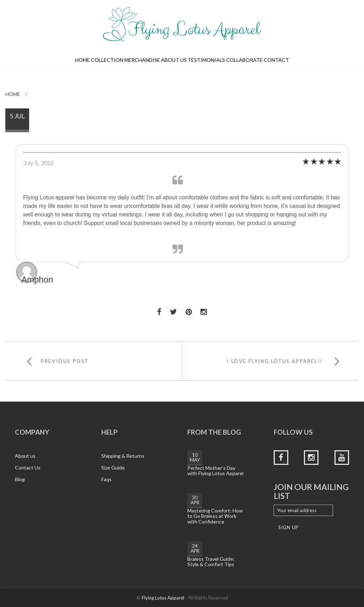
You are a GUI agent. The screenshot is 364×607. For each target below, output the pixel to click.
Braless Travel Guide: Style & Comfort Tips (211, 562)
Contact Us (28, 468)
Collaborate (244, 60)
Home (82, 60)
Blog (20, 479)
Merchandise (142, 60)
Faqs (106, 479)
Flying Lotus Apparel (163, 598)
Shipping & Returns (123, 456)
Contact (276, 60)
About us (174, 60)
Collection (107, 60)
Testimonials (206, 60)
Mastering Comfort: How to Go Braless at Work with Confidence (215, 516)
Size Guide (113, 468)
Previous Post (65, 361)
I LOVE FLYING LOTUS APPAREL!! (275, 361)
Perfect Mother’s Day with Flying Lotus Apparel (215, 471)
